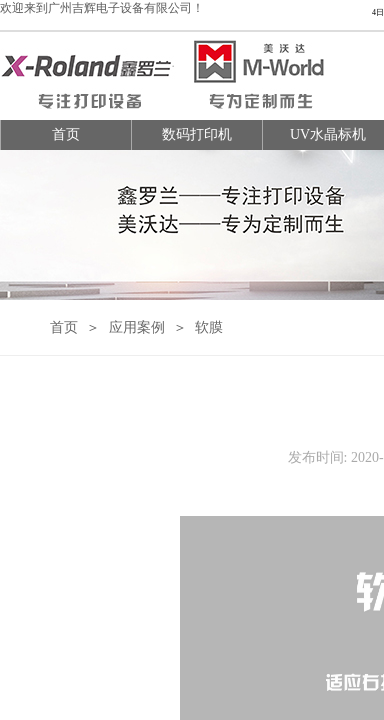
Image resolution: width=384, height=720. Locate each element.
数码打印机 (197, 134)
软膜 (209, 327)
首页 (66, 134)
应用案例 (137, 327)
